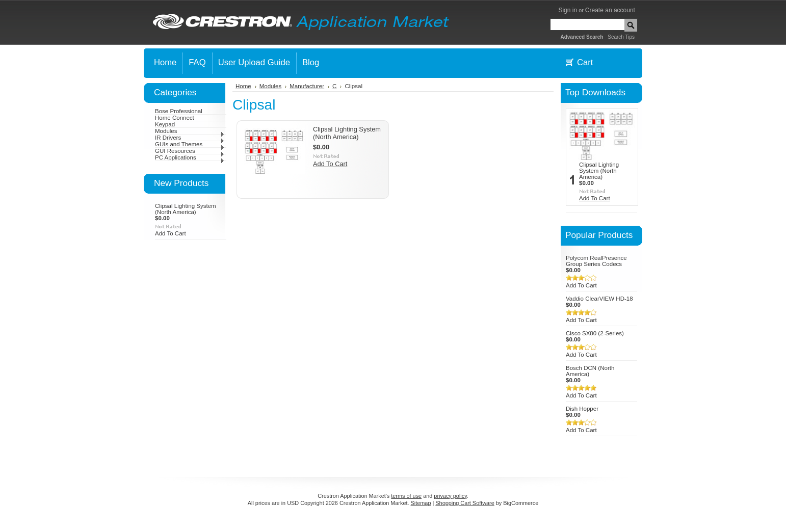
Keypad (165, 124)
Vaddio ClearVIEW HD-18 (599, 299)
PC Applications (190, 157)
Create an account (610, 10)
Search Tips (621, 37)
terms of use (406, 496)
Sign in (568, 10)
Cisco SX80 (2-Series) (595, 333)
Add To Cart (171, 233)
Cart (585, 62)
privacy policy (450, 496)
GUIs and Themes (190, 144)
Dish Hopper (582, 409)
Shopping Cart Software (465, 503)
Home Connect (175, 118)
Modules (190, 131)
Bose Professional (179, 111)
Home (243, 86)
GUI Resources (190, 151)
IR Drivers (190, 138)
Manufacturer (307, 86)
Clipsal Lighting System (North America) (186, 209)
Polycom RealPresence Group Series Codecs (596, 261)
